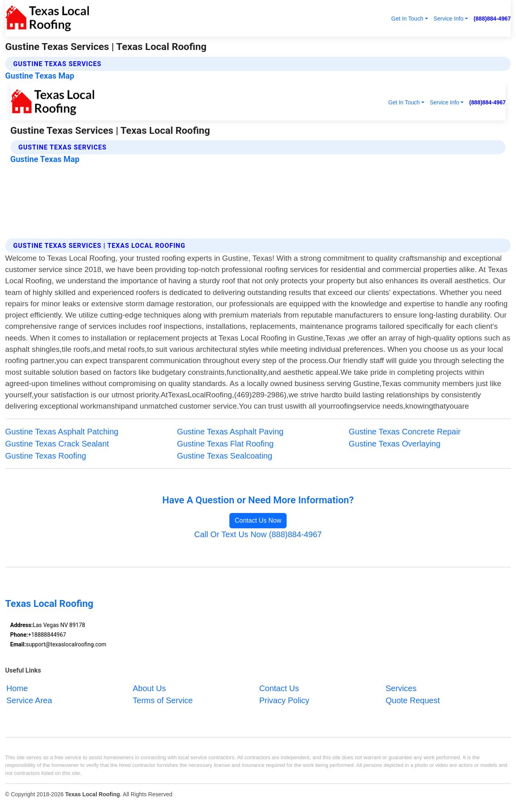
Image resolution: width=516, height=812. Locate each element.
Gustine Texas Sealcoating (225, 456)
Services (401, 688)
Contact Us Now (258, 520)
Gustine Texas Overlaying (395, 444)
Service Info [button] (448, 19)
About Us (149, 688)
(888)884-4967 (492, 19)
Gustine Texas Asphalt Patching (62, 432)
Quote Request (413, 700)
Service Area (29, 700)
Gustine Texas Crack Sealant (57, 444)
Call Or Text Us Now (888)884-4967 (258, 534)
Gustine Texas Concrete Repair (405, 432)
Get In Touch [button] (407, 19)
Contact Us (279, 688)
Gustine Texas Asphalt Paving (230, 432)
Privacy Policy (284, 700)
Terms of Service (163, 700)
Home (17, 688)
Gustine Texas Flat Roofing (225, 444)
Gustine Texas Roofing (46, 456)
